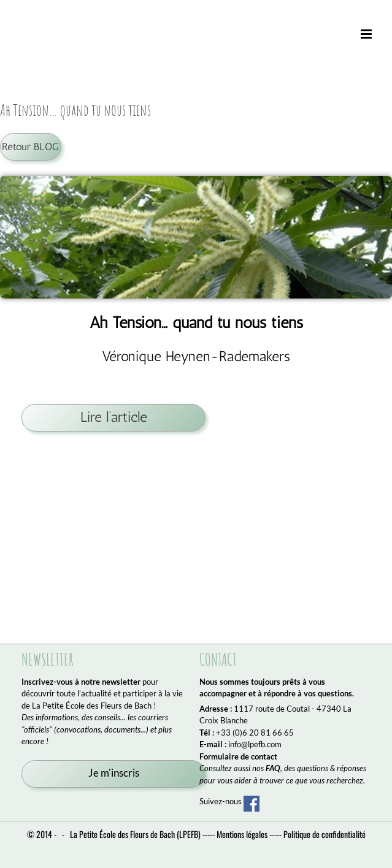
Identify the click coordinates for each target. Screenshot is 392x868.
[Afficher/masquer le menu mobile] (367, 34)
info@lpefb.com (255, 744)
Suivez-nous (229, 801)
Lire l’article (114, 417)
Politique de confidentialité (325, 834)
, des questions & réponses (316, 768)
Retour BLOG (30, 147)
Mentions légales (242, 834)
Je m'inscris (114, 773)
